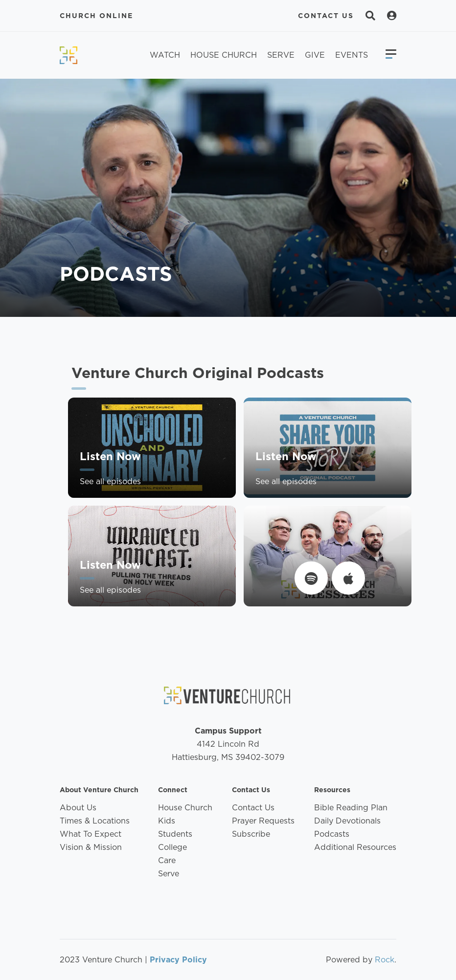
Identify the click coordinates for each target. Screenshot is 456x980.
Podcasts (332, 834)
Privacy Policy (178, 960)
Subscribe (251, 834)
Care (167, 860)
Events (352, 55)
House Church (224, 55)
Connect (173, 790)
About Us (78, 808)
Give (315, 55)
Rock (385, 960)
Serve (281, 55)
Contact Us (326, 16)
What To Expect (91, 834)
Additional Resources (355, 847)
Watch (165, 55)
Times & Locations (95, 821)
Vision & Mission (91, 847)
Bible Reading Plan (351, 808)
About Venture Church (99, 790)
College (172, 847)
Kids (167, 821)
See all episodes (110, 491)
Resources (332, 790)
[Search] (370, 16)
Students (175, 834)
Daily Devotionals (347, 821)
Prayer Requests (263, 821)
